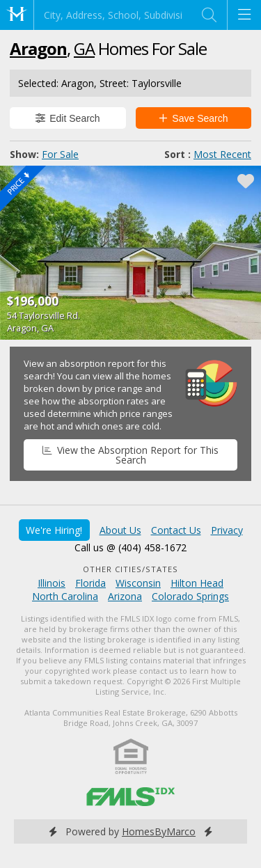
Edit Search (68, 118)
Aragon (38, 48)
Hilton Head (197, 583)
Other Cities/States (130, 569)
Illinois (52, 583)
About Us (120, 530)
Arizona (125, 596)
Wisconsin (138, 583)
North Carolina (65, 596)
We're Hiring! (54, 530)
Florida (90, 583)
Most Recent (222, 154)
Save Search (193, 118)
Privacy (227, 530)
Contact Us (176, 530)
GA (84, 48)
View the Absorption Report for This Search (130, 455)
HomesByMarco (159, 831)
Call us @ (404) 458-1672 (130, 547)
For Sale (60, 154)
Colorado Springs (190, 596)
